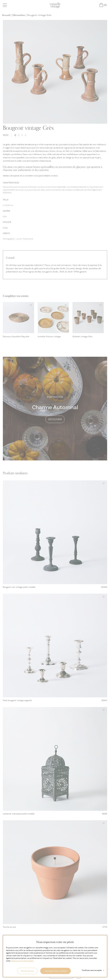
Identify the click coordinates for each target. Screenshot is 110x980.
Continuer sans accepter (93, 970)
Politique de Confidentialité (22, 961)
